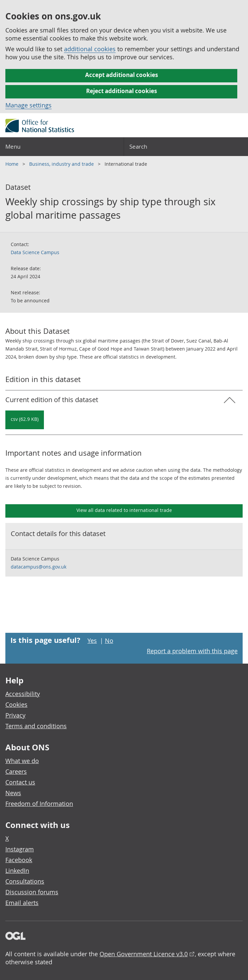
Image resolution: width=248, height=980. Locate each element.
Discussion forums (32, 892)
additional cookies (90, 49)
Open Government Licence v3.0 (144, 954)
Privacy (15, 715)
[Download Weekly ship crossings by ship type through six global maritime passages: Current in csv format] (25, 420)
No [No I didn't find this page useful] (109, 640)
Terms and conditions (36, 726)
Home (13, 164)
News (13, 793)
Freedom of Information (39, 804)
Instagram (20, 849)
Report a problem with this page (192, 651)
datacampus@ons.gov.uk (39, 567)
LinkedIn (17, 871)
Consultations (25, 881)
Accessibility (23, 694)
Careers (16, 771)
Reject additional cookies (121, 91)
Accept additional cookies (121, 75)
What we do (22, 761)
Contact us (20, 782)
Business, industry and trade (62, 164)
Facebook (19, 860)
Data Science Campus (35, 252)
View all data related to (124, 510)
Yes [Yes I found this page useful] (92, 640)
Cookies (16, 704)
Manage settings (28, 105)
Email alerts (22, 903)
